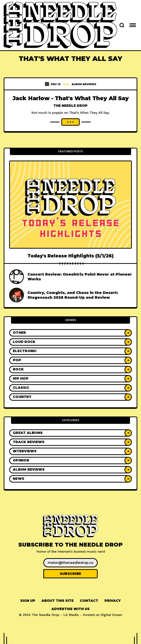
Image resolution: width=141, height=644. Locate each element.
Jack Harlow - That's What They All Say (71, 98)
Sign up (28, 601)
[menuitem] (28, 601)
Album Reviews (84, 84)
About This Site (58, 601)
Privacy (113, 601)
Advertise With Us (70, 609)
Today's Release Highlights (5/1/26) (71, 256)
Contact (89, 601)
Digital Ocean (111, 615)
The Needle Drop (70, 106)
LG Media (71, 615)
